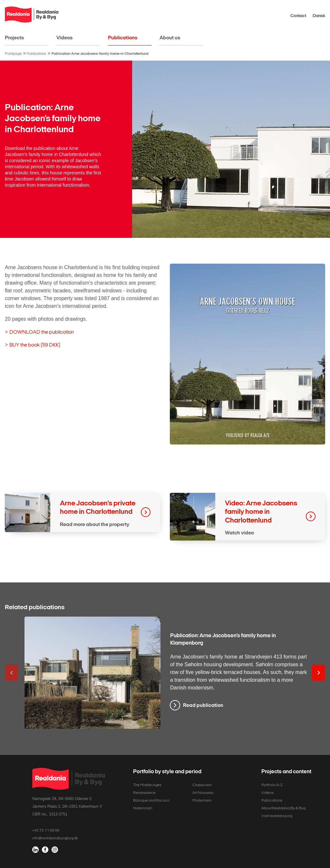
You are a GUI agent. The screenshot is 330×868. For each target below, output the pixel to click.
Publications (123, 38)
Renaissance (144, 793)
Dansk (319, 16)
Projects (14, 38)
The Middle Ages (147, 785)
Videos (64, 38)
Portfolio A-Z (272, 785)
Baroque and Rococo (151, 800)
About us (170, 38)
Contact (298, 16)
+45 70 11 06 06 (46, 830)
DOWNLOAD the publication (42, 332)
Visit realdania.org (277, 816)
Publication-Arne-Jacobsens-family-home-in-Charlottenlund (100, 54)
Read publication (203, 705)
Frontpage (13, 54)
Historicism (143, 808)
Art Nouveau (203, 793)
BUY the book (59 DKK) (35, 345)
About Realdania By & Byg (283, 808)
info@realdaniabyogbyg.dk (55, 838)
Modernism (202, 800)
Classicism (202, 785)
